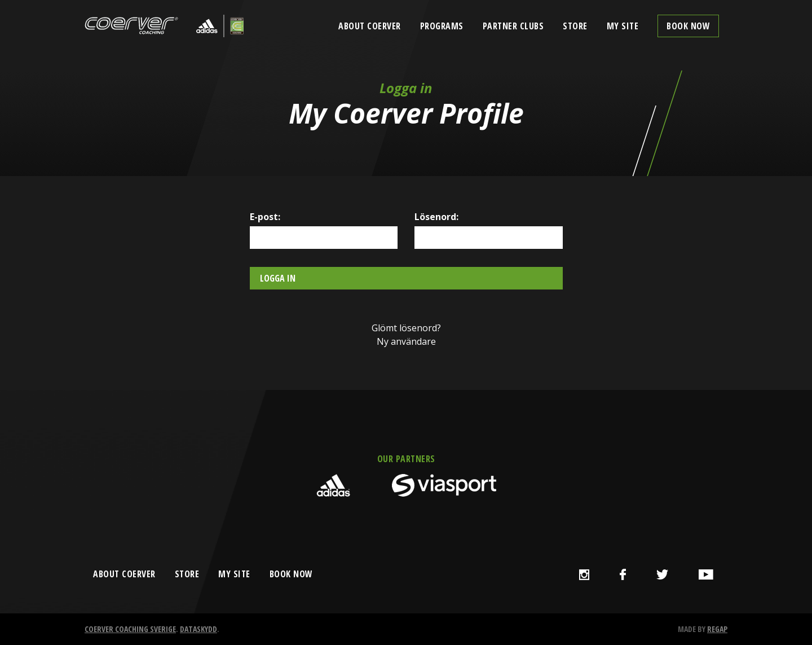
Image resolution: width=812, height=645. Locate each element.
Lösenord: (436, 217)
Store (575, 26)
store (187, 574)
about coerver (124, 574)
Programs (442, 26)
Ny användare (406, 341)
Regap (717, 629)
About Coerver (370, 26)
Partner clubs (513, 26)
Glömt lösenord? (406, 328)
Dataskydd (198, 629)
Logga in (278, 278)
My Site (623, 26)
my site (234, 574)
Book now (688, 26)
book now (291, 574)
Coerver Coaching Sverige (130, 629)
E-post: (265, 217)
